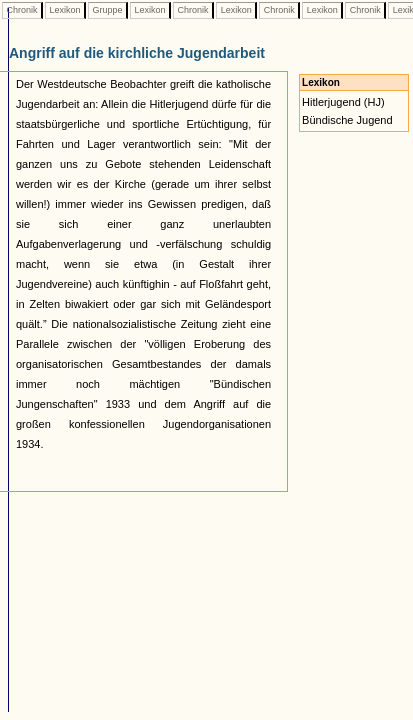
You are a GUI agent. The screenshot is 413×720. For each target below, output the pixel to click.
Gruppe (107, 10)
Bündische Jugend (347, 120)
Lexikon (65, 10)
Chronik (22, 10)
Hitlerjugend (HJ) (343, 102)
